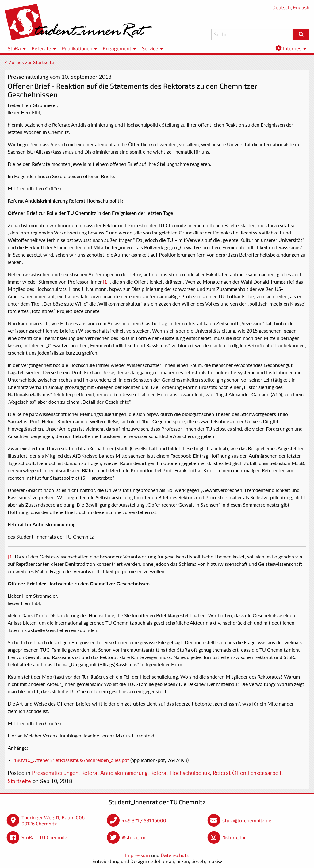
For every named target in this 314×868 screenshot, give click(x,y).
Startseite (19, 781)
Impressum (138, 855)
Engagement (117, 48)
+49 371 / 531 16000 (144, 820)
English (301, 7)
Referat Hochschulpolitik (180, 773)
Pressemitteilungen (55, 773)
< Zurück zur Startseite (29, 62)
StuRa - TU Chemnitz (44, 837)
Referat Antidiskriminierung (114, 773)
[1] (106, 282)
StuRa (14, 48)
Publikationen (77, 48)
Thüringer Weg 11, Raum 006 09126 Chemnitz (53, 820)
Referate (41, 48)
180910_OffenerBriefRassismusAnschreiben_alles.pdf (71, 760)
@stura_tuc (134, 837)
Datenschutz (175, 855)
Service (150, 48)
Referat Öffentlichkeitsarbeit (247, 773)
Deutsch (281, 7)
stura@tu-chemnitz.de (247, 820)
